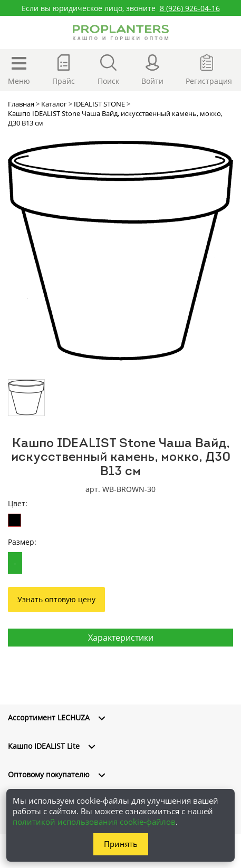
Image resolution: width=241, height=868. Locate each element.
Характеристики (121, 638)
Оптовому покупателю (49, 774)
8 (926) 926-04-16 (190, 8)
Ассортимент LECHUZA (49, 717)
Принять (121, 844)
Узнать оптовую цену (56, 599)
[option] (120, 251)
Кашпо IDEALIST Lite (44, 746)
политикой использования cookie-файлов (94, 822)
